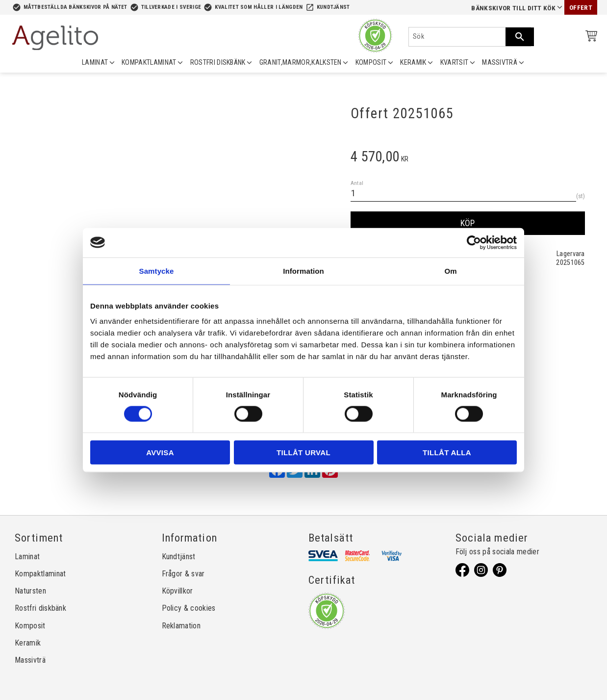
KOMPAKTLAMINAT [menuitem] (149, 62)
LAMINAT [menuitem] (95, 62)
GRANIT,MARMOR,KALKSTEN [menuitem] (301, 62)
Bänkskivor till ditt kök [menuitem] (513, 8)
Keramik (28, 643)
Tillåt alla (447, 453)
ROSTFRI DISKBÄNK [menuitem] (218, 62)
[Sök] (520, 37)
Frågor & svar (183, 574)
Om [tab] (450, 271)
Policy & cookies (189, 608)
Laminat (27, 557)
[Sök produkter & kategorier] (457, 37)
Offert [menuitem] (581, 8)
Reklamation (181, 626)
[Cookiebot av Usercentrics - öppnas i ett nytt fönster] (474, 242)
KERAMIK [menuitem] (413, 62)
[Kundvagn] (589, 38)
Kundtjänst (333, 7)
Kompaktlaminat (40, 574)
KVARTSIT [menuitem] (455, 62)
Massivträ (30, 660)
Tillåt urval (303, 453)
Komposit (30, 626)
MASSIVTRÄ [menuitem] (500, 62)
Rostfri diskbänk (40, 608)
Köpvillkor (177, 591)
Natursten (30, 591)
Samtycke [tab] (157, 271)
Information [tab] (303, 271)
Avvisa (160, 453)
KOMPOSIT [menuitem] (371, 62)
